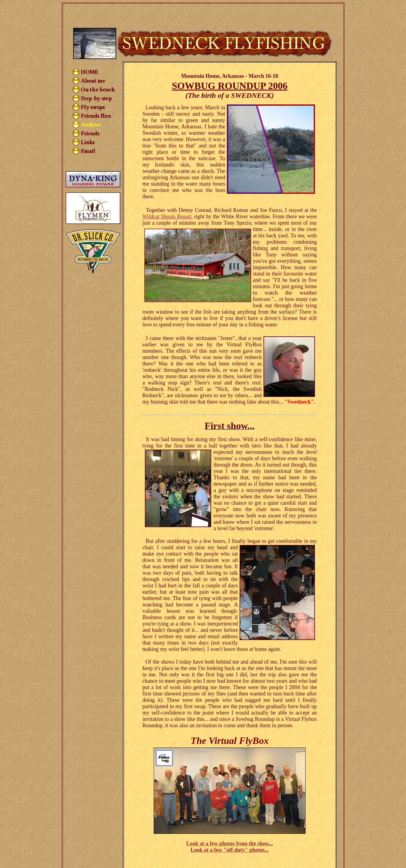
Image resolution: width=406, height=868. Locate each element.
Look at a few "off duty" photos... (230, 828)
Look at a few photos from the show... (230, 822)
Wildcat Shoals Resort (167, 195)
